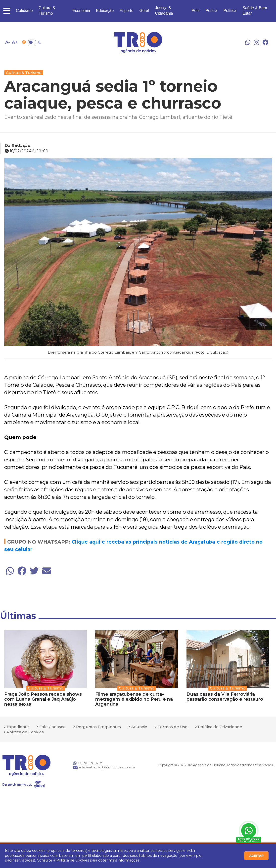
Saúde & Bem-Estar (255, 11)
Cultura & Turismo (47, 11)
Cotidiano (24, 11)
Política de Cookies (73, 860)
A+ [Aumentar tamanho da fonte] (15, 42)
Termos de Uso (173, 727)
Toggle (32, 42)
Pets (196, 11)
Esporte (126, 11)
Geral (144, 11)
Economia (81, 11)
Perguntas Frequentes (98, 727)
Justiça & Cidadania (164, 11)
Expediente (18, 727)
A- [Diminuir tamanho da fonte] (8, 42)
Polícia (212, 11)
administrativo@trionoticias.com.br (104, 767)
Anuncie (139, 727)
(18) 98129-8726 (88, 763)
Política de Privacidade (220, 727)
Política (230, 11)
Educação (105, 11)
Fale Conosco (52, 727)
